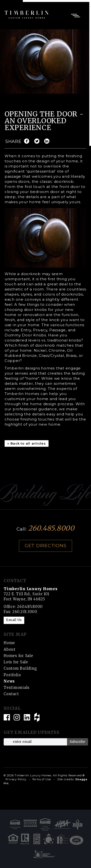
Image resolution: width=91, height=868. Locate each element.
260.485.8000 (51, 528)
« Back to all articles (27, 443)
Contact (11, 694)
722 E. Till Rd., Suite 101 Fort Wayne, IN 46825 (31, 594)
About (10, 649)
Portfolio (12, 675)
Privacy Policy (16, 779)
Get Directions (46, 546)
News (9, 681)
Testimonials (17, 688)
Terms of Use (41, 779)
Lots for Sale (16, 662)
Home (9, 643)
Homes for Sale (18, 656)
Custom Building (20, 668)
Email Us (14, 620)
